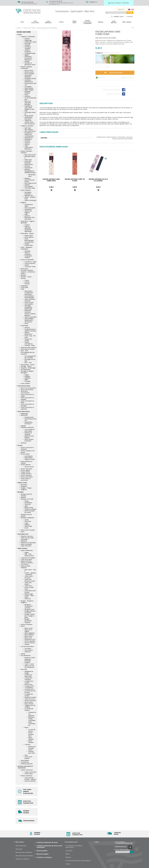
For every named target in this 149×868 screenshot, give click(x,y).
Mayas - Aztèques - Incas (30, 198)
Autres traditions (26, 190)
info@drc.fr (93, 2)
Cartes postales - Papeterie (26, 567)
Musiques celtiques (30, 509)
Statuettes (28, 652)
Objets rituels (22, 483)
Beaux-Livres (29, 684)
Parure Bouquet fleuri (31, 734)
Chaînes (27, 644)
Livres (20, 34)
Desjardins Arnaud (30, 78)
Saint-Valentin (25, 760)
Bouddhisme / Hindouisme (29, 134)
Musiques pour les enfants (26, 515)
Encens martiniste (30, 781)
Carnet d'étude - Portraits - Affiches (30, 779)
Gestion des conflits (28, 340)
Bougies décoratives (28, 620)
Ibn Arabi (27, 166)
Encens (20, 445)
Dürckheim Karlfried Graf (29, 81)
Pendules (27, 662)
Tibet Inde (28, 504)
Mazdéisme (28, 139)
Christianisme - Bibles (29, 205)
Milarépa (27, 178)
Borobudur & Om (30, 639)
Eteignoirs (24, 490)
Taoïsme (27, 142)
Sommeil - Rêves (30, 345)
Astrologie (28, 44)
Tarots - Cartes (29, 664)
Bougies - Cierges (26, 488)
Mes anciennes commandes (24, 852)
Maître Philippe (29, 90)
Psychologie (24, 325)
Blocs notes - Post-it (30, 570)
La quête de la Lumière (29, 682)
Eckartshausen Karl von (30, 84)
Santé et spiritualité (30, 317)
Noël (26, 755)
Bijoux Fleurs (29, 636)
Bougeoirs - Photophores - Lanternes (29, 606)
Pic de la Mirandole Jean (30, 99)
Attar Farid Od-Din (30, 131)
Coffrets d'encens (26, 474)
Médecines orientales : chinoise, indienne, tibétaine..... (30, 313)
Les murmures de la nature (30, 692)
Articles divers (29, 774)
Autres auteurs (29, 237)
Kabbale (27, 61)
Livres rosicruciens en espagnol (27, 398)
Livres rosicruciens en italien (27, 402)
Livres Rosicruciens (24, 386)
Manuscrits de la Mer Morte (30, 218)
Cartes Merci (28, 586)
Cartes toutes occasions (29, 577)
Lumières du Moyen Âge (28, 675)
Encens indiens (25, 454)
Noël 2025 (24, 669)
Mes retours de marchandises (24, 856)
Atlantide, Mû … (29, 195)
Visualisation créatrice (28, 257)
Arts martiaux (29, 130)
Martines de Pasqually (28, 434)
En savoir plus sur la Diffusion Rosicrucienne (74, 846)
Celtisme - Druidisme (28, 51)
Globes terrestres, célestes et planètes (27, 562)
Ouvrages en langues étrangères (27, 372)
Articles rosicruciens (27, 770)
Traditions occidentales (28, 37)
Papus (26, 95)
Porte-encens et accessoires (26, 479)
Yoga (26, 146)
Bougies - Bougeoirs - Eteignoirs (27, 602)
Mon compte (20, 842)
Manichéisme (29, 138)
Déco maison (29, 650)
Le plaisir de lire (29, 686)
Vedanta (27, 144)
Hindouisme (28, 209)
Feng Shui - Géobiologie (28, 368)
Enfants (23, 654)
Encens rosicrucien (30, 701)
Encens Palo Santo (26, 469)
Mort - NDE (28, 363)
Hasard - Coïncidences (29, 343)
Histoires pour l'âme (32, 752)
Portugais (27, 381)
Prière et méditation (28, 253)
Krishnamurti (28, 168)
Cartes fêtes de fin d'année (30, 591)
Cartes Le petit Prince (29, 588)
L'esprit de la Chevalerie (28, 558)
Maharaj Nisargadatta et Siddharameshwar (30, 171)
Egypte (27, 55)
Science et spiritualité (27, 260)
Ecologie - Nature (26, 366)
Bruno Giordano (29, 74)
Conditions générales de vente (47, 842)
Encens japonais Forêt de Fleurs (75, 180)
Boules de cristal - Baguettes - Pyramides (30, 659)
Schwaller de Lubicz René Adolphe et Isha (29, 108)
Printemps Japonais (27, 764)
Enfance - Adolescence (28, 333)
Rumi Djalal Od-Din (30, 183)
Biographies (24, 286)
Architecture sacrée (30, 42)
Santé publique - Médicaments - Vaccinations (29, 320)
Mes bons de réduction (22, 859)
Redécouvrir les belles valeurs (32, 748)
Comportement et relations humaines (30, 330)
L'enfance (28, 744)
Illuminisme (24, 415)
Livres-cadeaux (25, 383)
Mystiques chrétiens (28, 92)
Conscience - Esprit (30, 262)
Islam (26, 214)
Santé (22, 289)
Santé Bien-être (23, 534)
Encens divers (29, 702)
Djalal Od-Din (29, 164)
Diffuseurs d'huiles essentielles (32, 719)
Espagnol (27, 376)
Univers (27, 265)
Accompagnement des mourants (30, 357)
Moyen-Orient (29, 507)
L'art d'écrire (25, 564)
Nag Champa (29, 458)
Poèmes (27, 282)
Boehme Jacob (29, 72)
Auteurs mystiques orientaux (26, 152)
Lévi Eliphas (28, 87)
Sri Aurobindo (29, 186)
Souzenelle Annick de (30, 113)
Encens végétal (25, 470)
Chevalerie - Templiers (28, 48)
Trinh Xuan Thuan (30, 267)
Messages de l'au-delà (30, 360)
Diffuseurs (24, 541)
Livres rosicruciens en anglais (27, 395)
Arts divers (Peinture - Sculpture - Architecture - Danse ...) (28, 272)
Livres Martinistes (24, 411)
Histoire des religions (28, 212)
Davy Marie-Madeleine (28, 76)
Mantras (23, 497)
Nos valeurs (69, 851)
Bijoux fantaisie (29, 635)
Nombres (24, 443)
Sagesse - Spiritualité (28, 227)
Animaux (27, 328)
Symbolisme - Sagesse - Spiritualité (28, 222)
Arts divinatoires (26, 369)
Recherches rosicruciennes (25, 392)
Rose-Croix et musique (28, 530)
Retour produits (42, 851)
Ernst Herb (28, 521)
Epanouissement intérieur (29, 347)
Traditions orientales (27, 126)
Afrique (27, 501)
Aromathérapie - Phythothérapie (30, 297)
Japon (26, 506)
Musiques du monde (27, 499)
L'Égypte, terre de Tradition (30, 706)
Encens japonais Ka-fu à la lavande (98, 180)
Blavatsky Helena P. (30, 157)
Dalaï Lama (28, 160)
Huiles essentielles (26, 544)
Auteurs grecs (29, 236)
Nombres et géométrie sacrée (30, 64)
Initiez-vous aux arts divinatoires (29, 666)
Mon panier (19, 849)
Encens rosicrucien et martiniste (27, 448)
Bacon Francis (29, 70)
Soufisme (27, 141)
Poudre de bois (25, 472)
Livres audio (24, 287)
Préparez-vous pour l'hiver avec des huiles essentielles (27, 538)
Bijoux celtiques (31, 738)
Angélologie (28, 40)
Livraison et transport (44, 857)
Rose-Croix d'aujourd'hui (28, 388)
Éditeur (68, 854)
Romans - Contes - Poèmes (27, 278)
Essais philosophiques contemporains (29, 240)
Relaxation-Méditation (28, 518)
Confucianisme (29, 136)
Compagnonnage (30, 53)
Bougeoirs (24, 486)
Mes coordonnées (21, 846)
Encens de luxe (29, 467)
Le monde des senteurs (29, 709)
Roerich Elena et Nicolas (30, 181)
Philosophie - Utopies (27, 233)
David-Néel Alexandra (28, 162)
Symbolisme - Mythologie (29, 231)
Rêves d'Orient (29, 704)
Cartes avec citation (28, 583)
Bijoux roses (28, 638)
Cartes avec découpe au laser (30, 580)
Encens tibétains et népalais (27, 462)
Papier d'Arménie (26, 546)
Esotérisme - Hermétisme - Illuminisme (29, 58)
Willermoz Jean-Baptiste (29, 437)
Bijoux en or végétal (28, 631)
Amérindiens (28, 503)
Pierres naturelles (30, 641)
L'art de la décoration (27, 646)
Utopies (27, 244)
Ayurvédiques (29, 456)
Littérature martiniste (27, 427)
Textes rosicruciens (30, 772)
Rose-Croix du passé (27, 390)
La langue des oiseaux (29, 695)
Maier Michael (29, 88)
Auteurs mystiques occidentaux (26, 67)
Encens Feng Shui (26, 475)
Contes (27, 280)
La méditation (29, 688)
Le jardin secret (29, 689)
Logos (26, 523)
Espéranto (28, 378)
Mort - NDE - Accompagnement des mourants (28, 352)
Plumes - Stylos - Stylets (30, 596)
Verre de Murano (30, 643)
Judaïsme (27, 216)
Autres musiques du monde (30, 512)
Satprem (27, 185)
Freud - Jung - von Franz (30, 336)
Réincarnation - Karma (28, 365)
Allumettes (24, 485)
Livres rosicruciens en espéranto (27, 408)
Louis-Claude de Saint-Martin (29, 430)
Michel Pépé (28, 526)
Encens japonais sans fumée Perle (51, 180)
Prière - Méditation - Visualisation (27, 248)
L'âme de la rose (30, 699)
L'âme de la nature (26, 559)
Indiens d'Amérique (30, 200)
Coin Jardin (28, 648)
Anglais (27, 375)
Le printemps (25, 762)
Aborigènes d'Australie (28, 193)
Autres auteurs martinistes (29, 440)
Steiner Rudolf (29, 116)
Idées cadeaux (23, 548)
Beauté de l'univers (30, 697)
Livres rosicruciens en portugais (27, 405)
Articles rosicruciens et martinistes (25, 767)
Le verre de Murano (32, 730)
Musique (23, 275)
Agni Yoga (28, 128)
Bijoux (23, 626)
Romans (27, 284)
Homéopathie (29, 304)
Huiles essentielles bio (32, 724)
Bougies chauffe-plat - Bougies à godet (30, 616)
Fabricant (68, 857)
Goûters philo (29, 245)
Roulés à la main (30, 459)
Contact (68, 864)
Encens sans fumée (27, 477)
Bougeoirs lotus (29, 609)
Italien (26, 380)
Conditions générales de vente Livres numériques (49, 846)
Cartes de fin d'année (28, 758)
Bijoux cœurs (29, 628)
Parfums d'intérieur (27, 624)
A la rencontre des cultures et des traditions (78, 861)
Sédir (26, 111)
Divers (26, 528)
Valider (130, 13)
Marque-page (29, 594)
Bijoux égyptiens (30, 633)
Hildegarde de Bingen (29, 672)
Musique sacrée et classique (26, 495)
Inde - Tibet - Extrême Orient (29, 555)
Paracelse (28, 96)
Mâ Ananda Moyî (32, 175)
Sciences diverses (30, 263)
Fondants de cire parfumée (32, 714)
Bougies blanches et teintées (30, 612)
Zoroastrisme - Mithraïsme (29, 148)
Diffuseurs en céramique (28, 543)
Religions (23, 202)
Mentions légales (43, 854)
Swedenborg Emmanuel (28, 118)
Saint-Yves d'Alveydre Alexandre (28, 103)
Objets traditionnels (27, 550)
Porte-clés (28, 599)
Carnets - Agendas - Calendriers (30, 574)
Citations (27, 225)
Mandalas (28, 251)
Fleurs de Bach (29, 302)
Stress (26, 323)
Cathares (27, 45)
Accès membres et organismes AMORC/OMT (124, 843)
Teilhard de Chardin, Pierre (29, 121)
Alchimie (27, 39)
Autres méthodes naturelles (30, 300)
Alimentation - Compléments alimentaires (29, 293)
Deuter (27, 520)
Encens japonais (26, 465)
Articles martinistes (27, 776)
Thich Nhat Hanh (30, 188)
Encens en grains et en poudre (28, 452)
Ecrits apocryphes (30, 208)
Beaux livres (24, 269)
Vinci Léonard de (30, 124)
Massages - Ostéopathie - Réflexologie (29, 307)
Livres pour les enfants (28, 349)
